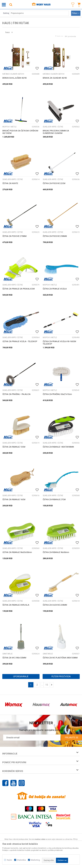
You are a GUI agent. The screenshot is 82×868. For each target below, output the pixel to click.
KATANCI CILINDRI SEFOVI (13, 74)
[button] (11, 5)
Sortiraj (6, 13)
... (42, 685)
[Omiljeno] (72, 8)
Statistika (21, 860)
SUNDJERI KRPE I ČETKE (53, 127)
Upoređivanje (21, 676)
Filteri (76, 13)
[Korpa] (79, 8)
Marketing (35, 860)
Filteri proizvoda (61, 676)
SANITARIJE (8, 654)
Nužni (9, 860)
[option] (14, 705)
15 (47, 685)
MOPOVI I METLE (10, 127)
